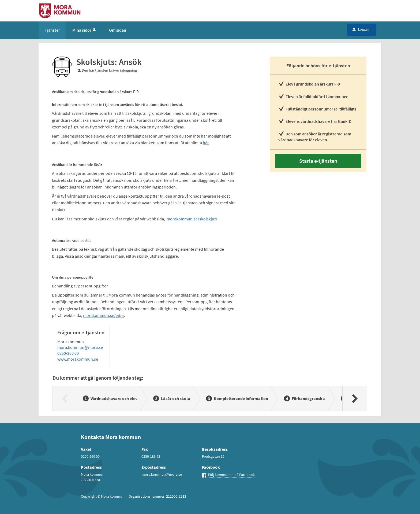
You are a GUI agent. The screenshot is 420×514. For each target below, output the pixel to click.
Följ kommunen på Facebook (231, 475)
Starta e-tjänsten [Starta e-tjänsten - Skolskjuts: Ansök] (318, 161)
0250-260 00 (68, 353)
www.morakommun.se (78, 359)
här (206, 143)
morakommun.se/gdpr (104, 315)
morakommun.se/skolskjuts (192, 219)
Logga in (362, 29)
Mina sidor (85, 30)
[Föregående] (65, 398)
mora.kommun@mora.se (80, 347)
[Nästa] (355, 398)
